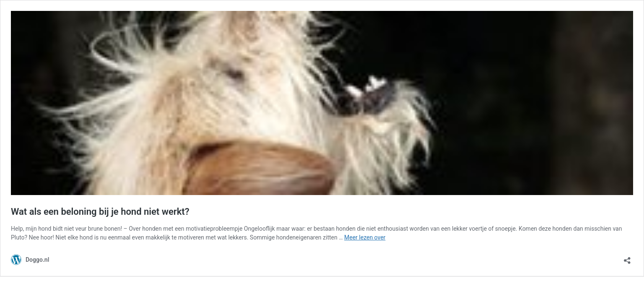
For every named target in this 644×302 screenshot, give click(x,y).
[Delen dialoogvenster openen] (627, 258)
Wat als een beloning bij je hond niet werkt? (100, 212)
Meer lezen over (365, 237)
